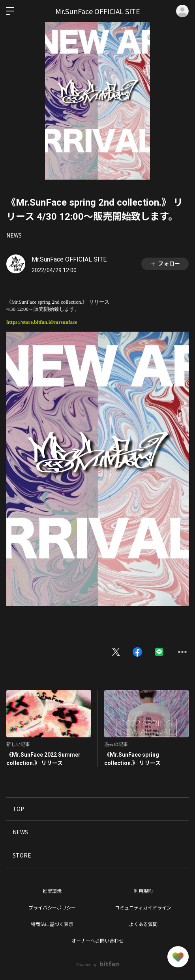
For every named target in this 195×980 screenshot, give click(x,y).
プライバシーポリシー (52, 908)
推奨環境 (52, 891)
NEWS (14, 235)
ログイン (182, 11)
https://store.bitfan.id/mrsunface (42, 322)
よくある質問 (143, 924)
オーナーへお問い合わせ (97, 941)
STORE (22, 855)
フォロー (165, 264)
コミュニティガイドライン (143, 908)
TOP (18, 809)
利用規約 (143, 891)
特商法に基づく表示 (52, 924)
